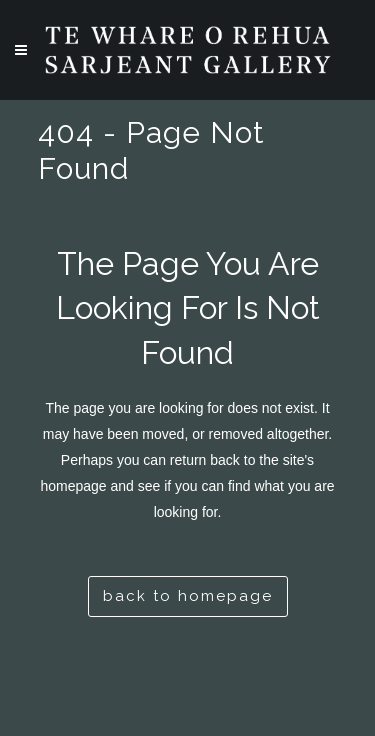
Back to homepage (188, 596)
